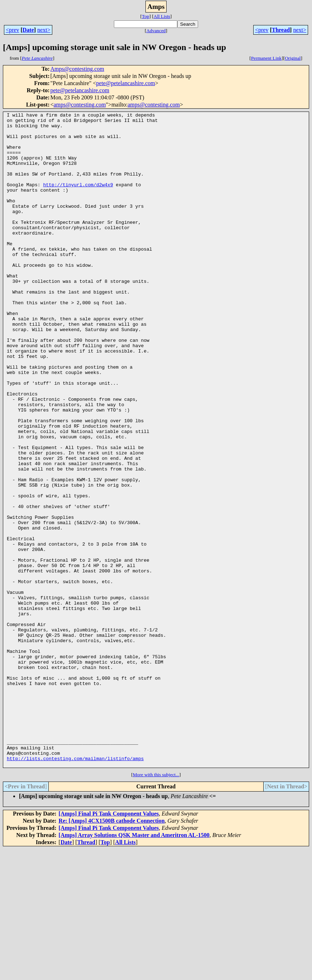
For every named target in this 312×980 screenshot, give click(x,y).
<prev (12, 30)
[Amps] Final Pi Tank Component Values (109, 944)
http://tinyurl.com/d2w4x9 (78, 200)
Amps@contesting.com (77, 69)
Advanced (156, 31)
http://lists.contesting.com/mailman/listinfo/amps (75, 888)
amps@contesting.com (80, 105)
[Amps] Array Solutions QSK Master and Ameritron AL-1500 (134, 966)
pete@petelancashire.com (125, 83)
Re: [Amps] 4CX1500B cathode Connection (112, 952)
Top (146, 16)
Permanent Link (267, 58)
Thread (281, 30)
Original (293, 58)
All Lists (162, 16)
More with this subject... (156, 905)
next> (44, 30)
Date (28, 30)
